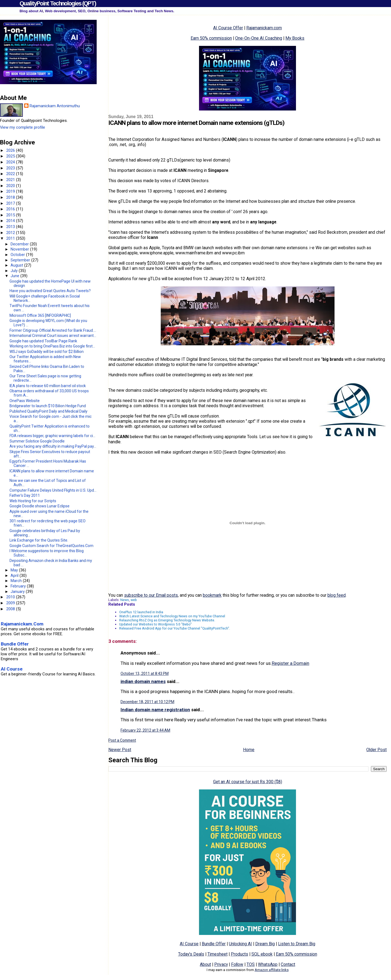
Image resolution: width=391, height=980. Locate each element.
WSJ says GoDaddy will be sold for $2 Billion (47, 352)
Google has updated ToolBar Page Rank (43, 341)
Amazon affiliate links (272, 970)
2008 (11, 609)
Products (239, 954)
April (15, 576)
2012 (11, 233)
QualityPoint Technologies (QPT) (58, 3)
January (18, 592)
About (205, 964)
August (17, 265)
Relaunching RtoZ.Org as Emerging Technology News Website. (167, 620)
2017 (11, 203)
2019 (11, 191)
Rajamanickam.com (264, 28)
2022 (11, 174)
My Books (295, 38)
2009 (11, 603)
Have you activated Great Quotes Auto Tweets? (50, 291)
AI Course (189, 944)
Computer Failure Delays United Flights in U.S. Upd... (53, 490)
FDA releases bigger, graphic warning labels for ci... (52, 436)
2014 (11, 221)
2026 (11, 150)
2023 (11, 168)
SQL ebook (262, 954)
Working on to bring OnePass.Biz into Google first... (52, 346)
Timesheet (217, 954)
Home (249, 750)
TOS (251, 964)
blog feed (337, 595)
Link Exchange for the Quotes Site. (39, 540)
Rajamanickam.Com (22, 624)
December (20, 244)
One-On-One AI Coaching (259, 38)
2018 (11, 197)
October (18, 255)
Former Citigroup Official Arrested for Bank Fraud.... (53, 330)
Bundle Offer (214, 944)
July (15, 271)
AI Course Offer (228, 28)
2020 (11, 186)
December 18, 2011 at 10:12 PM (147, 702)
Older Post (376, 750)
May (15, 570)
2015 (11, 215)
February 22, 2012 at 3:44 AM (145, 730)
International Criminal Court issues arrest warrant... (53, 336)
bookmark (212, 595)
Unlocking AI (240, 944)
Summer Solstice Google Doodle (37, 441)
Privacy (221, 964)
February (19, 586)
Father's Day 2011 (25, 495)
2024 (11, 162)
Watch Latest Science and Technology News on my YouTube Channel (172, 616)
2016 (11, 209)
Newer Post (120, 750)
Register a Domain (291, 663)
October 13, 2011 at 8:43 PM (145, 674)
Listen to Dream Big (297, 944)
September (21, 260)
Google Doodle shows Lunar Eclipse (40, 506)
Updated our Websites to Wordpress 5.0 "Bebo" (155, 624)
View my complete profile (23, 127)
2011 (11, 238)
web (134, 600)
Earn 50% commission (211, 38)
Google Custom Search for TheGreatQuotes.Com (51, 546)
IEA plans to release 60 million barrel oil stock (48, 386)
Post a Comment (122, 740)
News (125, 600)
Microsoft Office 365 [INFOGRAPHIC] (40, 315)
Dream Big (265, 944)
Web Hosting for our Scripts (33, 501)
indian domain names (143, 681)
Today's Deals (191, 954)
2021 (11, 180)
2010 (11, 597)
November (20, 249)
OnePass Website (25, 401)
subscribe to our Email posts (151, 595)
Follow (237, 964)
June (15, 276)
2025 (11, 156)
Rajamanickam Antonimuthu (55, 106)
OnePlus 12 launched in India (141, 612)
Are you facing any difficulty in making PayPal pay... (53, 446)
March (17, 581)
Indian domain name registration (155, 710)
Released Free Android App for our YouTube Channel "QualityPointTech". (175, 628)
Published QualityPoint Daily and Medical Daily (48, 411)
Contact (288, 964)
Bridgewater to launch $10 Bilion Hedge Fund (48, 406)
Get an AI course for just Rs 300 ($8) (248, 782)
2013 (11, 227)
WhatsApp (268, 964)
